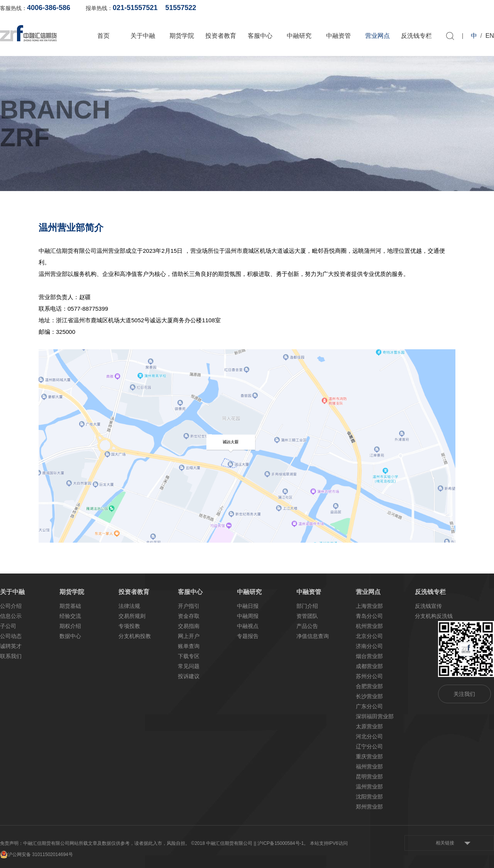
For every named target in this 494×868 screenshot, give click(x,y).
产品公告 (307, 626)
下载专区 (189, 656)
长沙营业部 (369, 696)
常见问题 (189, 666)
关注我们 (464, 694)
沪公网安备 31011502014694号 (36, 854)
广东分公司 (369, 706)
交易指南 (189, 626)
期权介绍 (70, 626)
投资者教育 (221, 36)
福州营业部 (369, 766)
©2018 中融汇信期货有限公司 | (223, 843)
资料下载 (483, 8)
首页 (103, 36)
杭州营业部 (369, 626)
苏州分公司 (369, 676)
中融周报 (248, 616)
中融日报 (248, 606)
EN (490, 36)
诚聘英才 (11, 646)
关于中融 (143, 36)
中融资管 (338, 36)
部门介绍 (307, 606)
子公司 (8, 626)
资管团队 (307, 616)
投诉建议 (189, 676)
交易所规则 (132, 616)
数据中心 (70, 636)
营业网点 (377, 36)
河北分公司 (369, 736)
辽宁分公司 (369, 746)
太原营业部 (369, 726)
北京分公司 (369, 636)
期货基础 (70, 606)
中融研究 (299, 36)
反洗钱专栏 (416, 36)
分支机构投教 (135, 636)
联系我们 (11, 656)
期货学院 (182, 36)
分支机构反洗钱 (434, 616)
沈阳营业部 (369, 797)
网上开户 (408, 8)
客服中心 (260, 36)
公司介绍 (11, 606)
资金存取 (189, 616)
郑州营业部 (369, 807)
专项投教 (129, 626)
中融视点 (248, 626)
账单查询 (371, 8)
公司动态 (11, 636)
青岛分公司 (369, 616)
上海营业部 (369, 606)
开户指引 (189, 606)
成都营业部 (369, 666)
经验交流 (70, 616)
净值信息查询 (313, 636)
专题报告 (248, 636)
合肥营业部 (369, 686)
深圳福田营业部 (375, 716)
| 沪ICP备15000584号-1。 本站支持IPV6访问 (301, 843)
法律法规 (129, 606)
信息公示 (11, 616)
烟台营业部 (369, 656)
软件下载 (446, 8)
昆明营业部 (369, 777)
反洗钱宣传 (428, 606)
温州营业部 (369, 787)
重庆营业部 (369, 756)
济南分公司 (369, 646)
